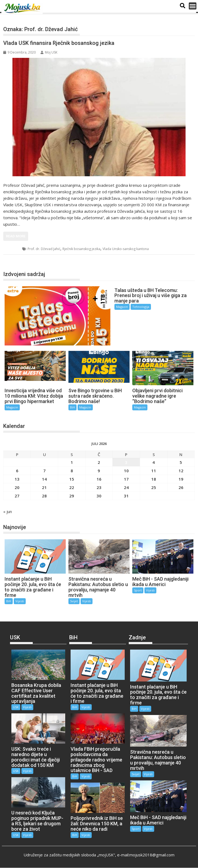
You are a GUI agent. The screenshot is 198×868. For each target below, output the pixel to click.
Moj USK (49, 52)
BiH (72, 407)
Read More (16, 236)
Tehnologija (141, 307)
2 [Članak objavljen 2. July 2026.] (99, 462)
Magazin (122, 307)
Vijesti (20, 601)
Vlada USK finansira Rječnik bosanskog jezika (59, 43)
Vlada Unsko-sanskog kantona (126, 249)
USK (13, 249)
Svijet (74, 601)
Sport (138, 590)
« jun (8, 511)
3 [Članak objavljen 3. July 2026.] (126, 462)
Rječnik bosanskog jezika (81, 249)
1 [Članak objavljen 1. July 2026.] (72, 462)
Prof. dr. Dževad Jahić (44, 249)
